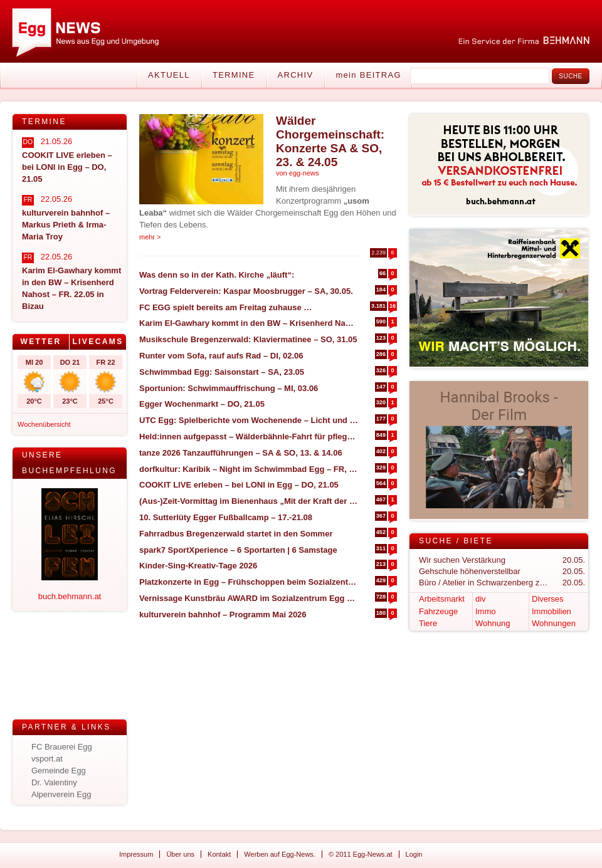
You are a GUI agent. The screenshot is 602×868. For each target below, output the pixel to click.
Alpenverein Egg (61, 794)
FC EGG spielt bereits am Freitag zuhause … (225, 307)
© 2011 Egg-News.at (361, 854)
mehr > (150, 237)
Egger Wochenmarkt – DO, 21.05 (202, 404)
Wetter (40, 342)
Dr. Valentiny (54, 782)
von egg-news (298, 173)
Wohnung (493, 623)
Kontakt (219, 854)
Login (414, 854)
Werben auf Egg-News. (280, 854)
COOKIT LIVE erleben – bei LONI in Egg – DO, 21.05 (239, 485)
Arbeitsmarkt (442, 599)
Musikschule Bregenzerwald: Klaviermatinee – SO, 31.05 (248, 339)
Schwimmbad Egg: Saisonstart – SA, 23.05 (222, 372)
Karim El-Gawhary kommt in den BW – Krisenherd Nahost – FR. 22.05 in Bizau (249, 323)
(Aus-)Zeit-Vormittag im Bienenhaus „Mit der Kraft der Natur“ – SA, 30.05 (249, 501)
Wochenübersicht (44, 424)
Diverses (548, 599)
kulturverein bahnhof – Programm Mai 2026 (223, 614)
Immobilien (552, 611)
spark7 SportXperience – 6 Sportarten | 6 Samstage (238, 550)
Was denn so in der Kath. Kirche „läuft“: (217, 275)
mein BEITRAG (368, 75)
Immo (486, 611)
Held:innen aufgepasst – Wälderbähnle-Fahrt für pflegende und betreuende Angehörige (249, 437)
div (481, 599)
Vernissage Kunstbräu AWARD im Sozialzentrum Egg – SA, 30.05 (249, 598)
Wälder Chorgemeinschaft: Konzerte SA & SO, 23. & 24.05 (330, 141)
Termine (234, 75)
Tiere (428, 623)
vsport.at (47, 759)
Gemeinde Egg (59, 771)
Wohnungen (554, 623)
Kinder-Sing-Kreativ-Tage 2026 (198, 566)
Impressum (136, 854)
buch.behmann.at (70, 596)
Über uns (180, 854)
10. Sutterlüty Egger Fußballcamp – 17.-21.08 (226, 517)
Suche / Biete (456, 541)
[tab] (41, 342)
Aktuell (169, 75)
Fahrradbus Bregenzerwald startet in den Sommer (236, 534)
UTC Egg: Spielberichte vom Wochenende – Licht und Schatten (249, 420)
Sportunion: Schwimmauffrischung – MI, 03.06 (229, 388)
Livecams (98, 342)
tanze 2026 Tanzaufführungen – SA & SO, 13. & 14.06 (241, 453)
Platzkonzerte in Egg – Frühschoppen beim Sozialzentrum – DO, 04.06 (249, 582)
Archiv (296, 75)
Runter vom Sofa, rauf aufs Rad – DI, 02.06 (221, 356)
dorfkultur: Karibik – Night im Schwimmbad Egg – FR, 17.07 (249, 469)
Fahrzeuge (438, 611)
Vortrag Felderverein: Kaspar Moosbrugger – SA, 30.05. (246, 291)
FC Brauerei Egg (62, 747)
